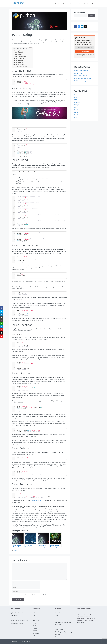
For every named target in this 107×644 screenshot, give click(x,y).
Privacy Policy (59, 629)
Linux (76, 107)
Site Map (58, 634)
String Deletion (18, 62)
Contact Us (87, 4)
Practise (65, 4)
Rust (76, 117)
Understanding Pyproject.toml (83, 78)
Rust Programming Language (64, 632)
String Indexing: (19, 53)
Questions (58, 4)
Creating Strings (19, 51)
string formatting (37, 500)
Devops (76, 105)
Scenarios (73, 4)
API (75, 95)
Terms (57, 637)
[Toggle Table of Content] (30, 49)
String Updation (19, 60)
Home (57, 627)
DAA (76, 100)
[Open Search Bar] (93, 4)
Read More (80, 622)
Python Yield (78, 73)
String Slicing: (18, 55)
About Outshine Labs (61, 613)
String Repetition (19, 58)
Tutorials (50, 4)
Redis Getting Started (81, 76)
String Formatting (19, 64)
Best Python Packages (81, 81)
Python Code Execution (81, 71)
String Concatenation (20, 57)
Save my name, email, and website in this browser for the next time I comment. (37, 595)
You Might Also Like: (22, 66)
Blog (80, 4)
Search (91, 16)
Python (15, 551)
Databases (77, 102)
